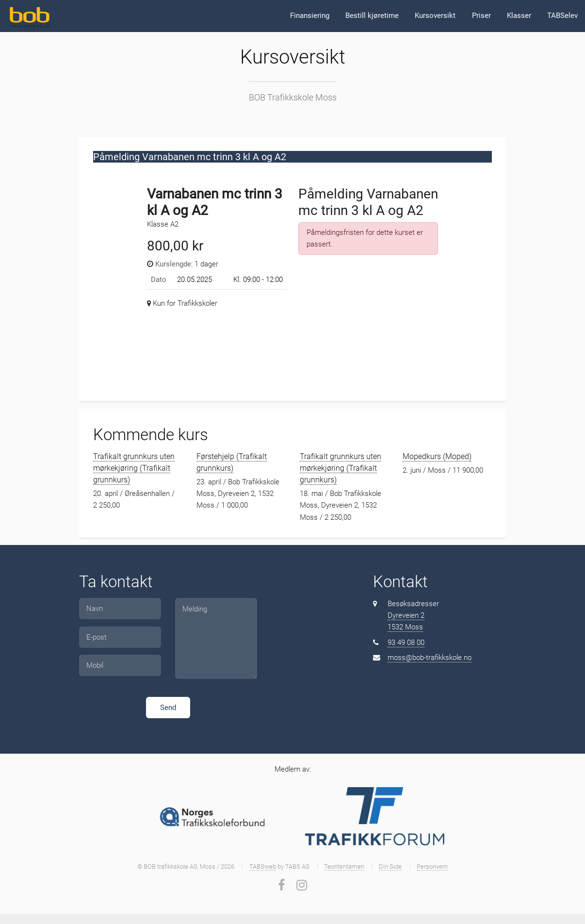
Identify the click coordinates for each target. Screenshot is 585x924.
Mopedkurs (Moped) (437, 456)
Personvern (432, 866)
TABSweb (263, 866)
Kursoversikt (435, 16)
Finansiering (310, 16)
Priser (481, 16)
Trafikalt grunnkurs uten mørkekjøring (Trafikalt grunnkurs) (134, 468)
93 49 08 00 (406, 643)
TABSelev (562, 16)
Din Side (390, 866)
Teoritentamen (344, 866)
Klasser (519, 16)
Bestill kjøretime (372, 16)
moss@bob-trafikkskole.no (430, 658)
